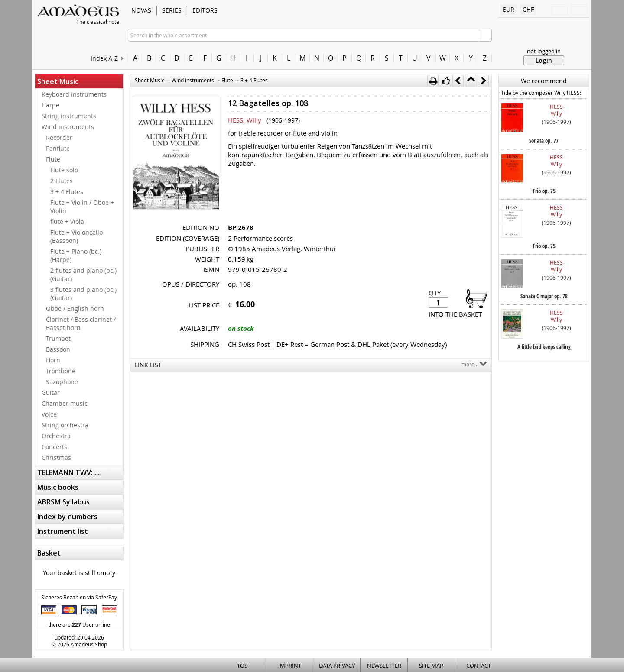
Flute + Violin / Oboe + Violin (82, 207)
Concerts (54, 447)
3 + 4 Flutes (67, 192)
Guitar (51, 393)
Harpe (50, 105)
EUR (509, 9)
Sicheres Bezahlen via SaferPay (79, 597)
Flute (53, 159)
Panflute (58, 148)
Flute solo (64, 170)
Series (172, 10)
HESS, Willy (245, 120)
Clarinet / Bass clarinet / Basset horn (81, 323)
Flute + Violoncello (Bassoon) (76, 236)
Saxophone (62, 382)
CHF (528, 9)
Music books (58, 487)
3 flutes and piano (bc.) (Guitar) (83, 294)
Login (544, 60)
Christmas (56, 457)
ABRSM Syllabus (63, 502)
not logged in (544, 51)
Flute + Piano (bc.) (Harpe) (76, 255)
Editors (205, 10)
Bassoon (58, 349)
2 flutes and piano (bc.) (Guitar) (83, 275)
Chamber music (65, 403)
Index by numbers (67, 517)
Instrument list (63, 531)
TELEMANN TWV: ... (68, 472)
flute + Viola (67, 221)
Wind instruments (68, 127)
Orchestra (56, 436)
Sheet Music (58, 81)
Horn (53, 360)
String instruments (69, 116)
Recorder (59, 137)
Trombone (61, 371)
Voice (49, 414)
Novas (141, 10)
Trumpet (58, 338)
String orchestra (65, 425)
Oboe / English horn (75, 309)
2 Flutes (62, 181)
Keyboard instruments (74, 94)
